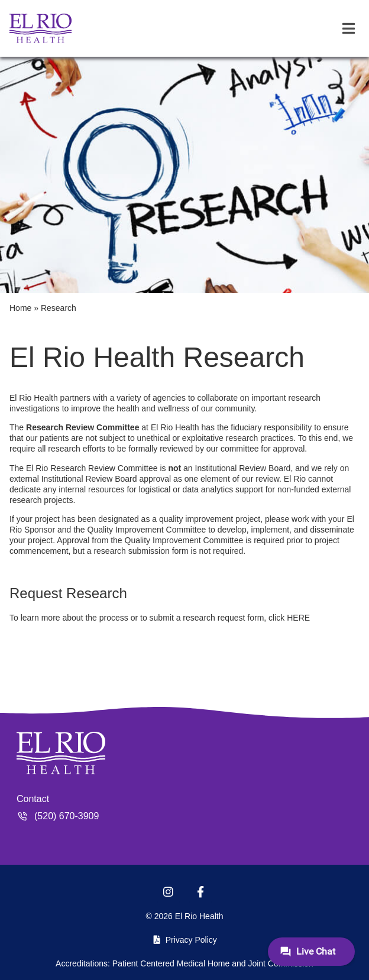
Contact (33, 799)
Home (20, 308)
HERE (298, 618)
